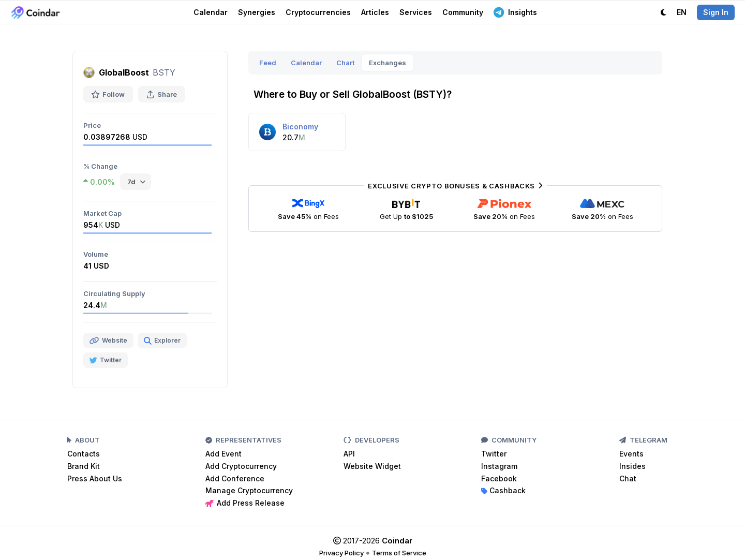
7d (131, 182)
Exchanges (388, 63)
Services (416, 12)
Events (631, 454)
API (349, 454)
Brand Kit (84, 466)
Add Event (224, 454)
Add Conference (235, 478)
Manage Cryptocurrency (249, 490)
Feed (268, 63)
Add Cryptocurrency (241, 466)
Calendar (211, 12)
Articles (375, 12)
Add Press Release (245, 503)
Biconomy (300, 127)
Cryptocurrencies (318, 12)
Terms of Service (399, 553)
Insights (515, 12)
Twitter (494, 454)
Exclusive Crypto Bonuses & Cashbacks (455, 186)
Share (162, 94)
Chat (628, 478)
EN (682, 12)
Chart (345, 63)
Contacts (84, 454)
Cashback (503, 490)
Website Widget (372, 466)
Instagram (499, 466)
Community (463, 12)
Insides (632, 466)
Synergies (257, 12)
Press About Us (95, 478)
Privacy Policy (341, 553)
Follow (108, 94)
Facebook (499, 478)
